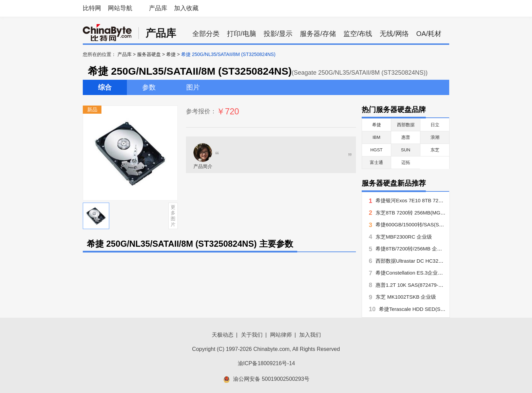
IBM (376, 137)
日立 (435, 125)
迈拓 (406, 162)
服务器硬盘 (149, 54)
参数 (149, 87)
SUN (406, 150)
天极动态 (223, 335)
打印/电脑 (242, 34)
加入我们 (310, 335)
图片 (193, 87)
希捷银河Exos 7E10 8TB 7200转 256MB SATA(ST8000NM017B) (449, 200)
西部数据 (406, 125)
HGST (376, 150)
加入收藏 (186, 8)
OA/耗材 (429, 34)
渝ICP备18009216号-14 (267, 363)
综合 (105, 87)
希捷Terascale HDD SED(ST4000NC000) (426, 309)
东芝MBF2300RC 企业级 (404, 237)
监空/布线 (358, 34)
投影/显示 (278, 34)
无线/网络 (394, 34)
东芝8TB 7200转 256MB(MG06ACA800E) (423, 213)
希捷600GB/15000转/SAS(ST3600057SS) (423, 224)
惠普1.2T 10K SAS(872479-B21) (412, 285)
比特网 (92, 8)
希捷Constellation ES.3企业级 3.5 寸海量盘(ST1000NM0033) (445, 273)
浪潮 (435, 137)
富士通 (376, 162)
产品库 (158, 8)
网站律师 (281, 335)
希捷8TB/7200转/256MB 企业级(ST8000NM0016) (432, 249)
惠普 (406, 137)
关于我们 (252, 335)
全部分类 (206, 34)
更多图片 (173, 216)
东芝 (435, 150)
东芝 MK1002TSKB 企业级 (406, 297)
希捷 (171, 54)
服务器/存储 (318, 34)
